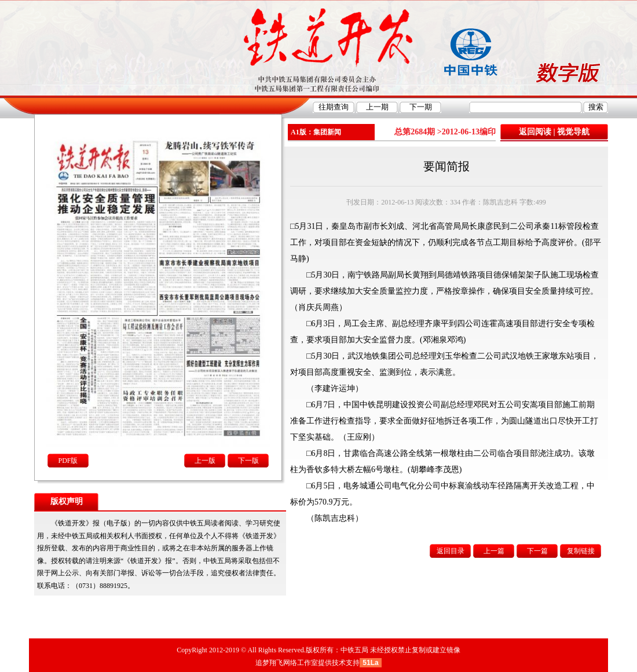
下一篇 (537, 551)
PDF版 (68, 461)
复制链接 (581, 551)
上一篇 (494, 551)
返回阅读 (535, 132)
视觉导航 (573, 132)
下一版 (248, 461)
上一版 (205, 461)
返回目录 (451, 551)
